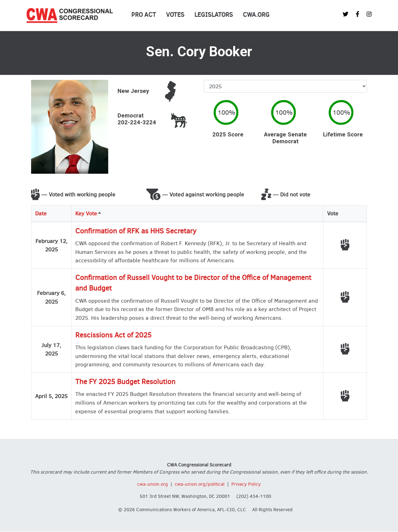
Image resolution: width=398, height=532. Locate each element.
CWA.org (256, 15)
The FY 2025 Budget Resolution (125, 382)
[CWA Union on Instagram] (369, 14)
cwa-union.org (153, 484)
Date (41, 213)
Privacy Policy (246, 484)
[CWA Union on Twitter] (345, 14)
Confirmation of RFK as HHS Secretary (136, 231)
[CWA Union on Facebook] (358, 14)
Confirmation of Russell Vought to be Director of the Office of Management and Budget (193, 283)
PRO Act (144, 15)
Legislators (214, 15)
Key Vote (89, 213)
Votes (175, 15)
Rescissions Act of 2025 (113, 335)
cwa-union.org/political (200, 484)
